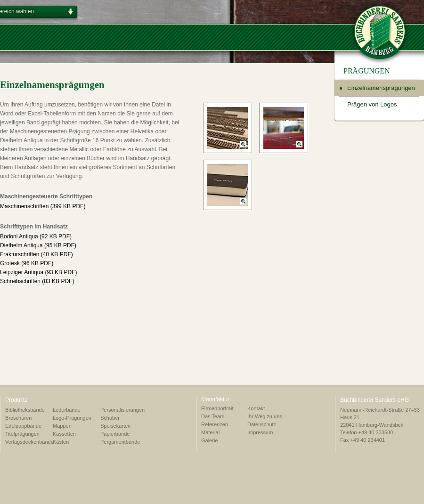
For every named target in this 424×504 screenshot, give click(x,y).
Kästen (61, 442)
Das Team (213, 416)
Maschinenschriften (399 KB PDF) (43, 206)
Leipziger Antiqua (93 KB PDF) (38, 272)
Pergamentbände (120, 442)
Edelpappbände (23, 426)
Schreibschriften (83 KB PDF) (37, 281)
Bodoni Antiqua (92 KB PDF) (36, 236)
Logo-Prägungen (72, 418)
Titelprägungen (22, 434)
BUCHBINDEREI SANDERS (380, 32)
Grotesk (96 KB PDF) (27, 263)
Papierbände (115, 434)
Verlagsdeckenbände (29, 442)
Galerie (209, 440)
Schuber (110, 418)
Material (210, 432)
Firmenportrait (217, 408)
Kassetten (64, 434)
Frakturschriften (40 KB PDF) (37, 254)
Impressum (260, 432)
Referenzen (215, 424)
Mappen (62, 426)
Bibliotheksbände (25, 410)
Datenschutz (262, 424)
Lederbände (67, 410)
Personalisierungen (122, 410)
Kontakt (256, 408)
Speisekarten (115, 426)
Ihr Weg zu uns (265, 416)
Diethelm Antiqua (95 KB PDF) (38, 245)
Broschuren (18, 418)
